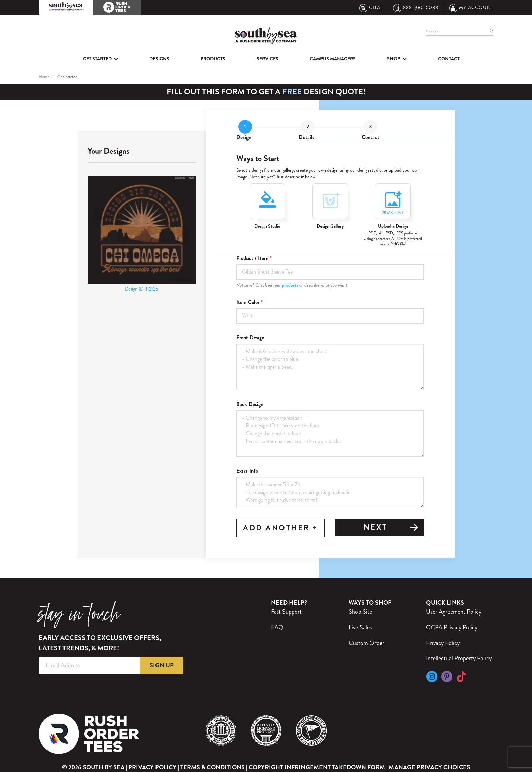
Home (44, 77)
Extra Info (247, 471)
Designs (159, 59)
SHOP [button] (393, 59)
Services (268, 59)
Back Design (250, 404)
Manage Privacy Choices (429, 768)
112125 (152, 289)
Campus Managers (333, 59)
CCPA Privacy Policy (452, 627)
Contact (449, 59)
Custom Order (366, 643)
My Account (471, 7)
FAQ (277, 627)
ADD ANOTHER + (281, 528)
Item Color (248, 302)
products (290, 285)
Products (213, 59)
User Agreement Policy (454, 612)
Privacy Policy (443, 643)
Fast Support (286, 612)
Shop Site (360, 612)
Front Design (250, 338)
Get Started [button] (97, 59)
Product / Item (252, 258)
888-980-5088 (416, 7)
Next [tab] (391, 528)
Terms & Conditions (213, 767)
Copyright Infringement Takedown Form (317, 767)
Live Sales (360, 627)
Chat (371, 7)
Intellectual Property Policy (459, 658)
